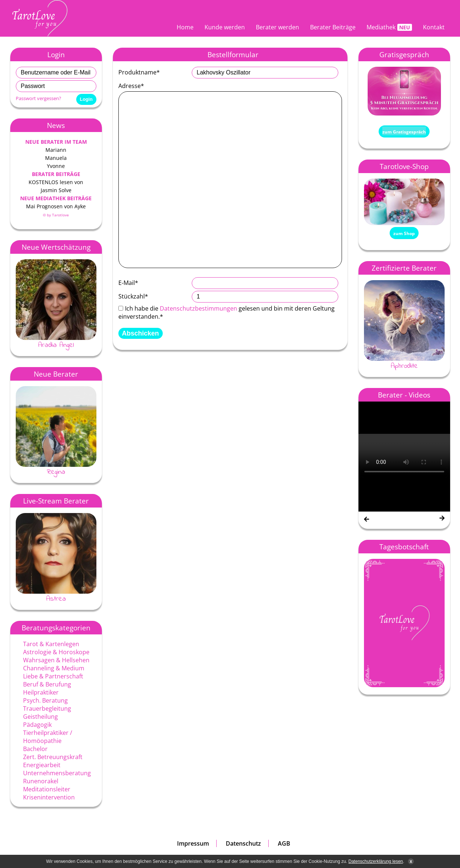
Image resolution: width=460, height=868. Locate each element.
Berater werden (277, 27)
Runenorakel (41, 781)
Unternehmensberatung (57, 773)
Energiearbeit (42, 765)
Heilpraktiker (41, 692)
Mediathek (381, 27)
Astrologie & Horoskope (56, 652)
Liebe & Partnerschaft (53, 676)
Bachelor (35, 749)
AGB (284, 843)
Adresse (131, 86)
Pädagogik (37, 725)
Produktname (139, 72)
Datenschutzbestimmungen (198, 308)
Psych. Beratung (45, 700)
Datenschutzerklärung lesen (376, 861)
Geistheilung (41, 717)
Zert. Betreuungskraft (53, 757)
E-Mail (128, 283)
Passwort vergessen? (38, 98)
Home (185, 27)
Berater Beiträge (333, 27)
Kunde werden (225, 27)
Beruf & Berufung (47, 684)
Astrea (56, 599)
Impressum (193, 843)
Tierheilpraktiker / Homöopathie (48, 737)
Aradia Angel (56, 345)
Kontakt (434, 27)
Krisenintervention (49, 797)
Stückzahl (133, 296)
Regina (56, 472)
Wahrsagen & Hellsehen (56, 660)
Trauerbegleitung (47, 708)
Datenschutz (243, 843)
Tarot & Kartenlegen (51, 644)
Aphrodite (404, 366)
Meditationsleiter (47, 789)
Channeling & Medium (54, 668)
